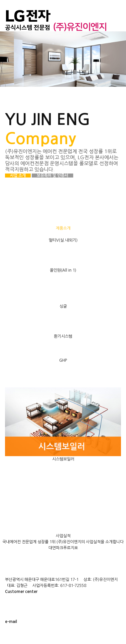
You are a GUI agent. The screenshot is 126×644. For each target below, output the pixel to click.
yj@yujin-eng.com (33, 634)
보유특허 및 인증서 (52, 176)
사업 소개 (18, 176)
